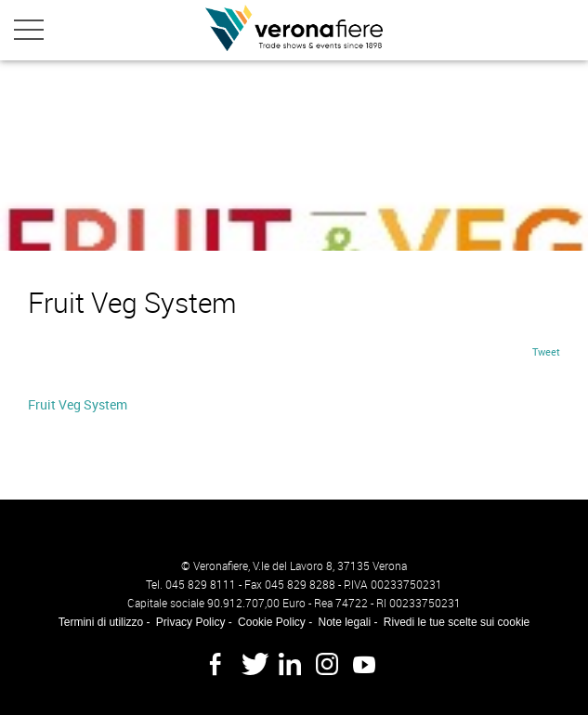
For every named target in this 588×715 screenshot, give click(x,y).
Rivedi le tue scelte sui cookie (457, 622)
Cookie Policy (272, 622)
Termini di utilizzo (101, 622)
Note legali (344, 622)
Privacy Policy (191, 622)
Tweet (546, 351)
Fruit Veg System (78, 404)
